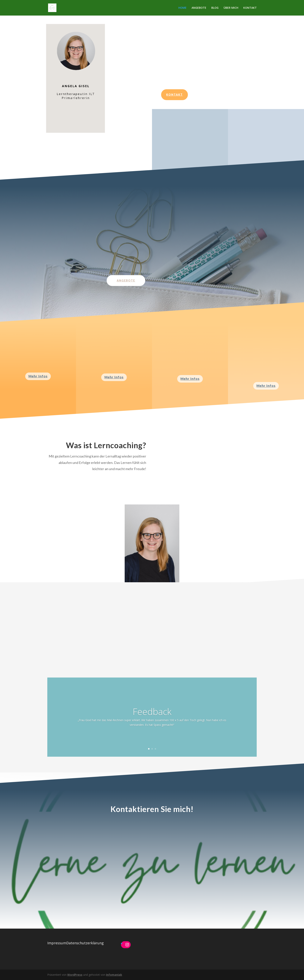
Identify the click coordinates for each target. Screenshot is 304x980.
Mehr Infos (38, 376)
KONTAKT (250, 8)
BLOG (215, 8)
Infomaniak (114, 975)
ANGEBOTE (199, 8)
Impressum (57, 943)
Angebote (126, 280)
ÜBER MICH (231, 8)
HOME (182, 8)
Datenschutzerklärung (85, 943)
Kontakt (174, 95)
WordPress (75, 975)
